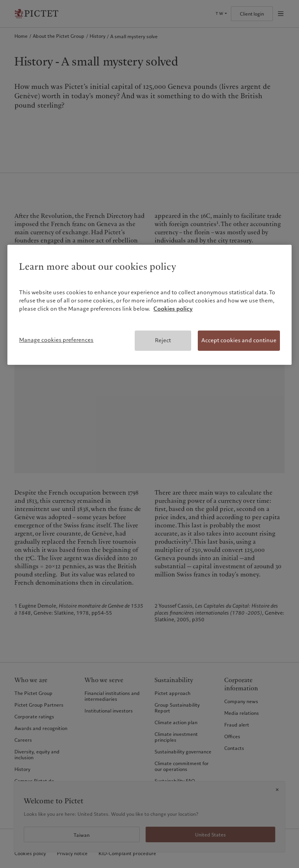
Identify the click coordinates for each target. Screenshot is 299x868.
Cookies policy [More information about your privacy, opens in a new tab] (173, 309)
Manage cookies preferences (56, 340)
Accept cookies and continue (239, 340)
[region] (149, 305)
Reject (163, 340)
